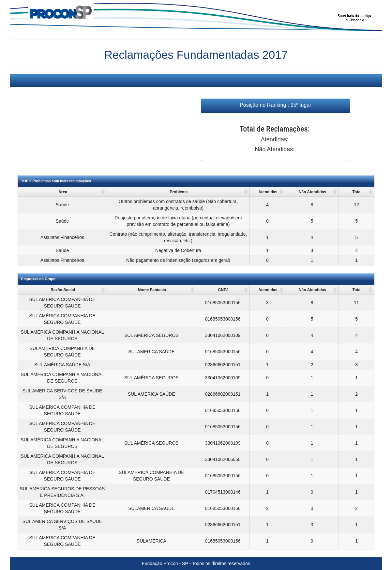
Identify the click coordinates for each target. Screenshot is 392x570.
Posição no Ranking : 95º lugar (275, 105)
